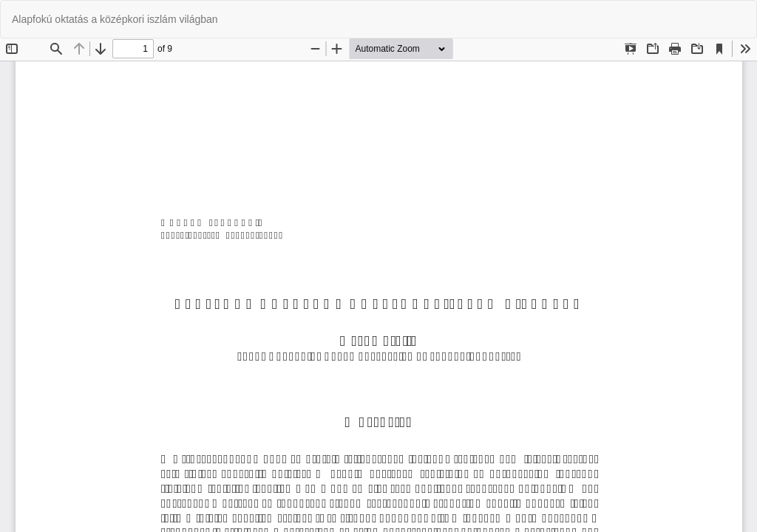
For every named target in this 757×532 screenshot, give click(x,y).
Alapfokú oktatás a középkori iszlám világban (115, 19)
